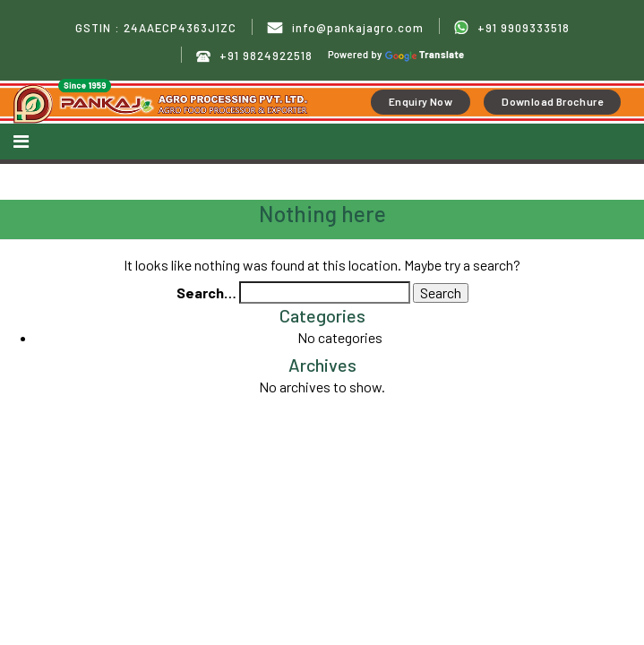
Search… (206, 293)
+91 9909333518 (512, 28)
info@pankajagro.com (345, 28)
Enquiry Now (421, 101)
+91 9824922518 (254, 56)
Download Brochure (552, 101)
